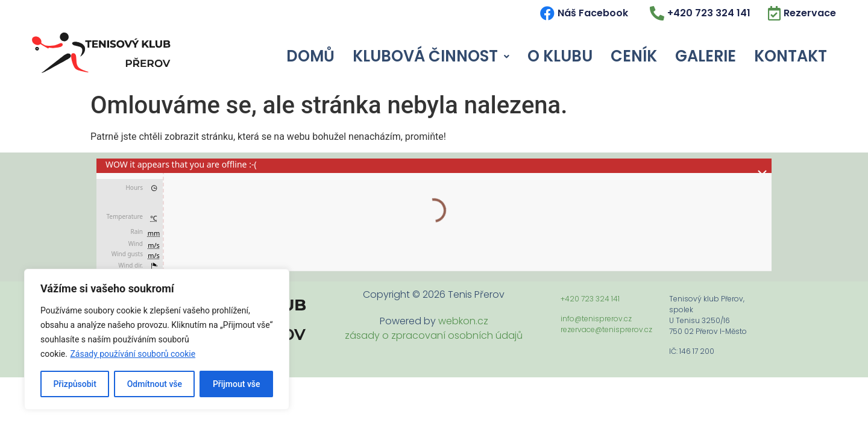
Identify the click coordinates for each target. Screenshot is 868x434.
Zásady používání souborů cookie (133, 354)
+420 (571, 299)
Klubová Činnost (431, 56)
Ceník (634, 56)
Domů (310, 56)
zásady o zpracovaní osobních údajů (434, 335)
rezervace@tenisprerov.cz (606, 329)
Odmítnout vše (155, 384)
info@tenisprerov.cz (596, 319)
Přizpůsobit (74, 384)
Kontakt (791, 56)
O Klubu (560, 56)
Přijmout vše (237, 384)
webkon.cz (463, 321)
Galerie (706, 56)
